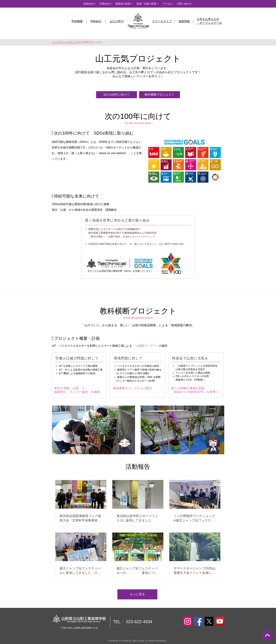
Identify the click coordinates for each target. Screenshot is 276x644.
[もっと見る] (137, 594)
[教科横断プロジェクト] (159, 95)
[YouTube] (220, 621)
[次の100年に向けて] (117, 95)
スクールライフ (69, 42)
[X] (209, 621)
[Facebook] (198, 621)
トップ (56, 42)
